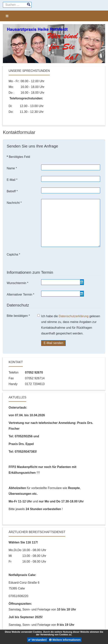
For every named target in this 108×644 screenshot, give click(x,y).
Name (12, 168)
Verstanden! (37, 640)
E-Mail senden (53, 343)
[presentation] (70, 258)
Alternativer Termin (20, 295)
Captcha (13, 254)
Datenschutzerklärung (74, 316)
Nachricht (14, 203)
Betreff (12, 191)
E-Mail (12, 180)
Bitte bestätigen (18, 316)
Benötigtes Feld (18, 157)
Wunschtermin (18, 283)
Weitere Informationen (65, 640)
